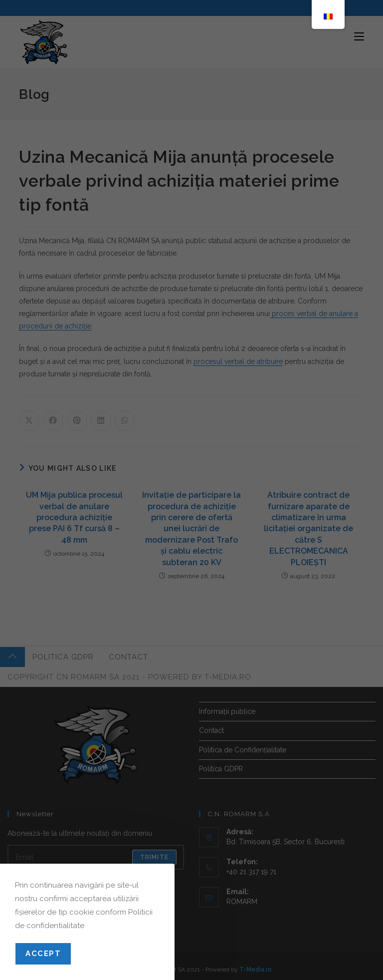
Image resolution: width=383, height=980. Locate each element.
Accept (43, 954)
